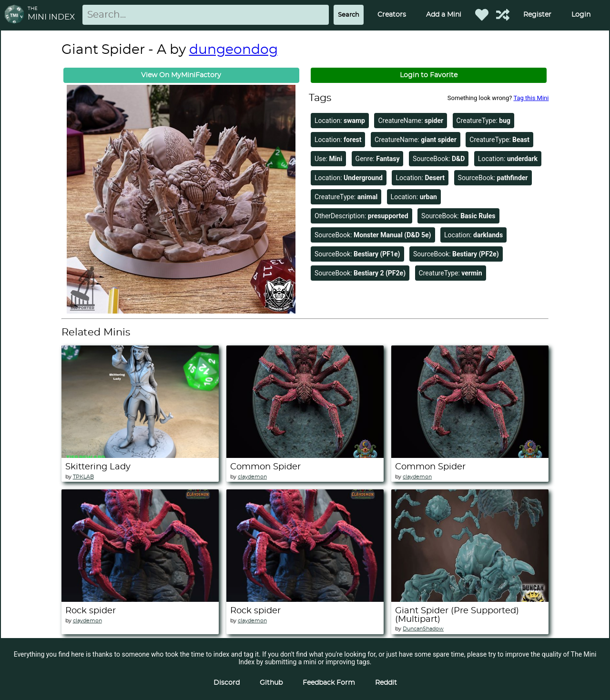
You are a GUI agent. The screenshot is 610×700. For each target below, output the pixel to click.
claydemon (252, 477)
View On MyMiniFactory (181, 75)
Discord (227, 683)
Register (537, 15)
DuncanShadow (423, 629)
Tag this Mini (531, 98)
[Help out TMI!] (503, 15)
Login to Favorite (429, 75)
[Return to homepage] (16, 15)
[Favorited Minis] (482, 15)
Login (581, 15)
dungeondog (234, 50)
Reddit (386, 683)
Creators (392, 15)
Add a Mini (444, 15)
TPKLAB (83, 477)
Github (271, 683)
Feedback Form (329, 683)
